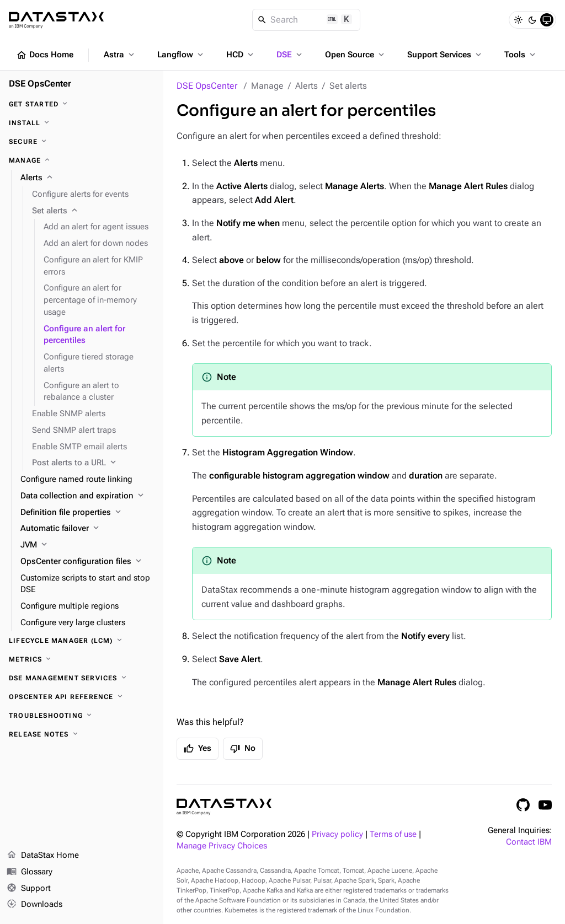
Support (29, 889)
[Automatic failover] (87, 529)
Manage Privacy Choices (222, 846)
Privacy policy (337, 834)
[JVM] (87, 545)
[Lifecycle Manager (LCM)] (82, 641)
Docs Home (45, 55)
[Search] (307, 20)
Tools (521, 55)
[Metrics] (82, 659)
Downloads (34, 905)
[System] (547, 20)
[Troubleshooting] (82, 716)
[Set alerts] (93, 211)
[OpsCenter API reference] (82, 697)
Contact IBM (529, 842)
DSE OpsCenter (207, 86)
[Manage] (82, 160)
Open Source (356, 55)
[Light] (518, 20)
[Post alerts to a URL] (93, 463)
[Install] (82, 123)
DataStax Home (43, 856)
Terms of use (393, 834)
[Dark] (532, 20)
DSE (290, 55)
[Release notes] (82, 734)
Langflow (181, 55)
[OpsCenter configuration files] (87, 562)
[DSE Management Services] (82, 678)
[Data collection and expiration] (87, 496)
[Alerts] (87, 178)
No (243, 749)
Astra (120, 55)
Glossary (30, 872)
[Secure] (82, 142)
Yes (198, 749)
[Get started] (82, 104)
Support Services (445, 55)
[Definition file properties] (87, 513)
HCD (241, 55)
